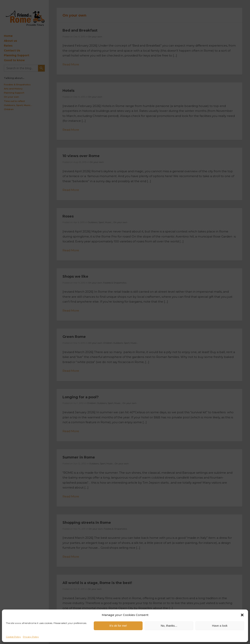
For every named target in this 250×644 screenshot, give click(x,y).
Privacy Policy (31, 637)
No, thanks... (169, 626)
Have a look (220, 626)
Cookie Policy (13, 637)
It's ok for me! (118, 626)
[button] (242, 615)
